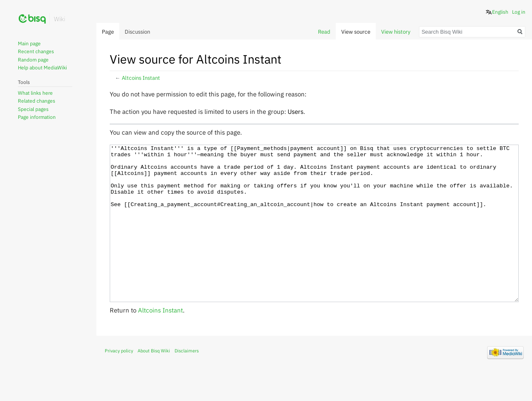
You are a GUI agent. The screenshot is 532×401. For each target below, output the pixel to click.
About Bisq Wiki (154, 382)
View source (356, 32)
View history (396, 32)
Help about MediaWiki (42, 68)
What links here (35, 93)
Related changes (37, 101)
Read (324, 32)
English (500, 12)
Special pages (33, 109)
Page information (37, 117)
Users (296, 111)
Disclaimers (187, 382)
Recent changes (36, 51)
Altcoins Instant (141, 78)
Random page (33, 60)
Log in (519, 12)
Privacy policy (119, 382)
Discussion (137, 32)
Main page (29, 43)
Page (108, 32)
